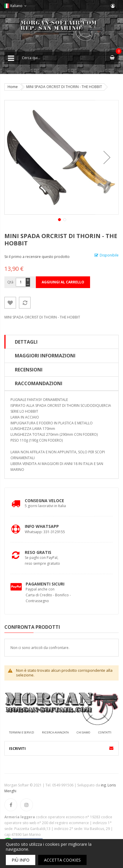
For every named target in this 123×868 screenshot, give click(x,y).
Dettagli (26, 342)
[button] (107, 157)
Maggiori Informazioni (45, 356)
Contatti (105, 732)
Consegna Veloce (44, 501)
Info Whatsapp (42, 526)
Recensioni (29, 370)
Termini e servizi (22, 732)
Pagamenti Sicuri (45, 584)
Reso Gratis (38, 552)
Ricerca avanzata (55, 732)
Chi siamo (84, 732)
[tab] (61, 342)
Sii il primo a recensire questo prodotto (37, 257)
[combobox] (61, 58)
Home (13, 87)
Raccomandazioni (39, 383)
